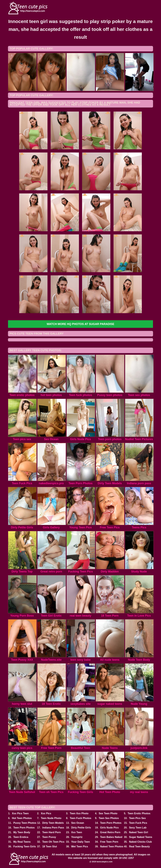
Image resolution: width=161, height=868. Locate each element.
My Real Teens (22, 842)
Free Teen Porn (109, 842)
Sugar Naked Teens (141, 837)
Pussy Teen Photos (25, 823)
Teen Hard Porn (52, 832)
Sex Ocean (78, 823)
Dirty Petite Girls (81, 828)
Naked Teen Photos (112, 846)
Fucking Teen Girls (25, 846)
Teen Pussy (49, 837)
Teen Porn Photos (111, 823)
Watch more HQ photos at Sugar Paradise (80, 324)
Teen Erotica (21, 837)
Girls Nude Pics (109, 828)
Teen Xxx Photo (79, 813)
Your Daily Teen (81, 842)
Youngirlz (77, 837)
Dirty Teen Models (53, 823)
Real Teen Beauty (139, 846)
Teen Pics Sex (137, 818)
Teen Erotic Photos (139, 813)
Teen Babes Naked (111, 837)
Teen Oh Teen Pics (53, 842)
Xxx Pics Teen (20, 813)
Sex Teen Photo (108, 813)
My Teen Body (22, 832)
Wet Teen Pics (80, 846)
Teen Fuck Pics (138, 823)
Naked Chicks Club (140, 842)
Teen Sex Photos (109, 818)
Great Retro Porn (110, 832)
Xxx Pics (46, 813)
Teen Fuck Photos (81, 818)
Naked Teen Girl (139, 832)
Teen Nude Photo (51, 818)
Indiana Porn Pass (53, 828)
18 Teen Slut (50, 846)
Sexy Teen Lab (138, 828)
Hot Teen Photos (22, 818)
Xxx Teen (77, 832)
